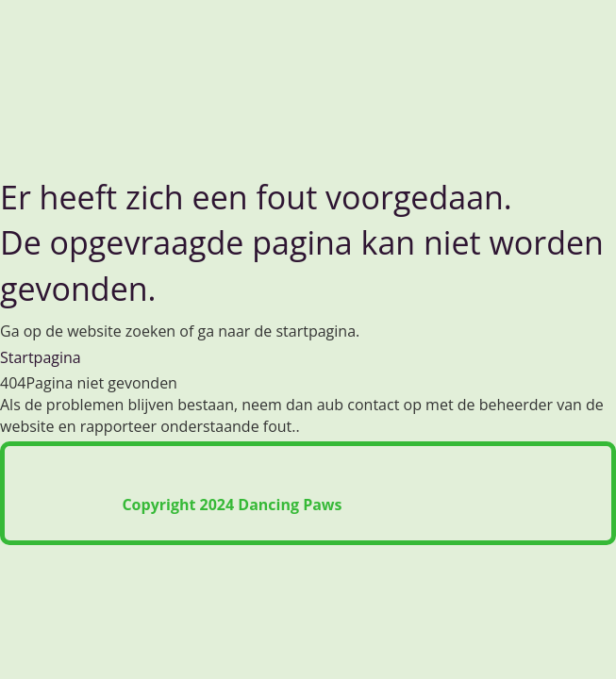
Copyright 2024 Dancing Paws (232, 505)
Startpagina (41, 357)
